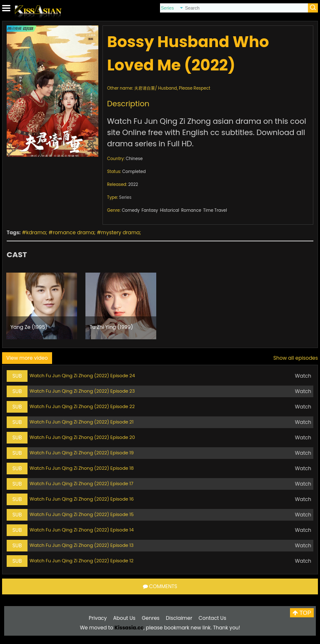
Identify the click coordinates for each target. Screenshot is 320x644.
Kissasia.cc (129, 628)
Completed (134, 172)
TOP (302, 613)
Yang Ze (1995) (29, 327)
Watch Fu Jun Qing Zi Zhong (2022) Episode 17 (81, 484)
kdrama (36, 232)
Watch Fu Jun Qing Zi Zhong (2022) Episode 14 (82, 530)
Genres (151, 618)
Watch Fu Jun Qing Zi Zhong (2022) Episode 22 (82, 406)
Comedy (131, 210)
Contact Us (212, 618)
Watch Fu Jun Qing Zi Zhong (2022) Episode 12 (81, 561)
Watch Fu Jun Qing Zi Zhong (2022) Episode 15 (82, 514)
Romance (191, 210)
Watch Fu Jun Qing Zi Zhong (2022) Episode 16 (82, 499)
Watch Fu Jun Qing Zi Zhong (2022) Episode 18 (82, 468)
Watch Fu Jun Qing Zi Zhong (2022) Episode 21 (81, 422)
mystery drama (121, 232)
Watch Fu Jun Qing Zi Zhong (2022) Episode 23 (82, 391)
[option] (42, 306)
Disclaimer (179, 618)
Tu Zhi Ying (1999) (111, 327)
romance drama (74, 232)
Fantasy (150, 210)
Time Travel (215, 210)
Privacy (98, 618)
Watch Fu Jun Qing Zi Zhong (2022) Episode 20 (82, 437)
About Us (125, 618)
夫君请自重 (145, 88)
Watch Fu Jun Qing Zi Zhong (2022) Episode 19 (82, 453)
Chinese (134, 159)
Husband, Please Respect (184, 88)
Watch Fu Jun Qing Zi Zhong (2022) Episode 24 (82, 376)
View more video (27, 358)
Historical (170, 210)
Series (125, 197)
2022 (133, 184)
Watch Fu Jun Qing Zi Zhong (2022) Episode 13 (82, 545)
